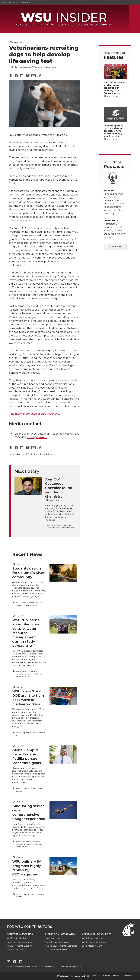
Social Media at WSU (92, 946)
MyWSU (117, 976)
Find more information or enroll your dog (34, 414)
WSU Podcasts (115, 247)
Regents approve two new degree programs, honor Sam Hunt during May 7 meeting (113, 131)
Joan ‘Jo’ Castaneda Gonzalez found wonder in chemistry (59, 488)
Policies (106, 976)
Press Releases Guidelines (19, 942)
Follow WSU (129, 976)
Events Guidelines (15, 950)
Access (96, 976)
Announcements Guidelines (20, 946)
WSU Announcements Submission (61, 946)
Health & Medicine (30, 454)
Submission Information (61, 934)
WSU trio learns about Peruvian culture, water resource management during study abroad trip (26, 633)
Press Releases (47, 454)
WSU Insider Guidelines (18, 938)
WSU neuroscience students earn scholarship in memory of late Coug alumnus (115, 88)
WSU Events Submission (56, 950)
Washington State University (17, 2)
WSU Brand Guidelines (93, 938)
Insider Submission (53, 938)
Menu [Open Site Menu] (135, 19)
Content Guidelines (20, 934)
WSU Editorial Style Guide (94, 942)
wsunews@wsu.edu (74, 967)
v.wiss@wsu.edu (37, 437)
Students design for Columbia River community (28, 573)
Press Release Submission (57, 942)
